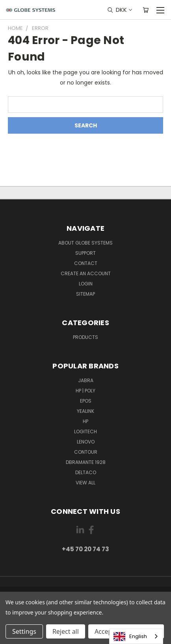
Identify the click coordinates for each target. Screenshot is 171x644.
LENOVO (86, 442)
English (130, 637)
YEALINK (85, 411)
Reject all (66, 631)
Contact (86, 263)
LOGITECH (85, 431)
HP (85, 421)
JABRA (86, 380)
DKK (124, 10)
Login (86, 284)
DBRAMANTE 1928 (86, 462)
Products (85, 337)
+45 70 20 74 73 (85, 549)
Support (85, 253)
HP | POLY (85, 391)
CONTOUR (86, 452)
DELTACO (86, 472)
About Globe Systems (85, 243)
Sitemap (85, 294)
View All (85, 483)
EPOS (86, 401)
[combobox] (136, 636)
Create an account (86, 273)
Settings (24, 631)
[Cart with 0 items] (146, 10)
